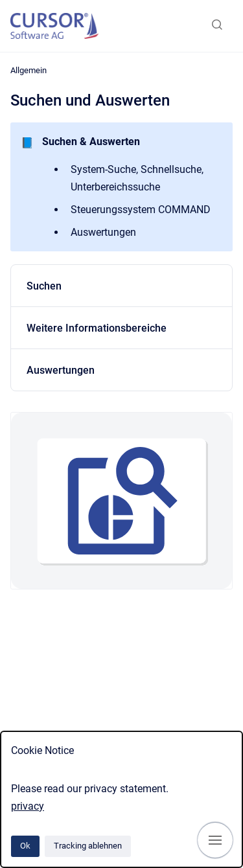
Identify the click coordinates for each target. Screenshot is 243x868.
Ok (25, 846)
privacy (28, 806)
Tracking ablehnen (88, 846)
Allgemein (29, 70)
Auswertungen (61, 370)
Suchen (44, 286)
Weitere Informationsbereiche (97, 328)
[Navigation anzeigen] (215, 840)
